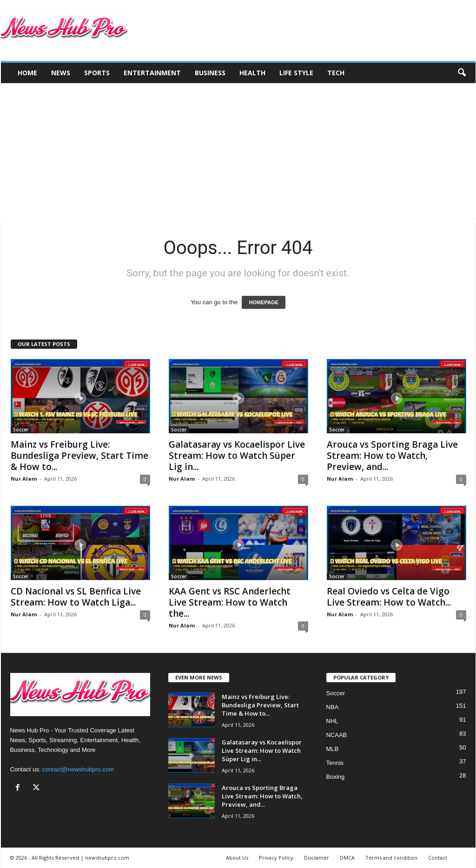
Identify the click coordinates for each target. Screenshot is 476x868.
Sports (97, 73)
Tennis (335, 763)
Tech (336, 73)
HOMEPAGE (263, 302)
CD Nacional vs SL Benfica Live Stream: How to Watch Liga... (76, 597)
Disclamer (317, 858)
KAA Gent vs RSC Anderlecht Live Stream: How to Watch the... (230, 602)
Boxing (336, 777)
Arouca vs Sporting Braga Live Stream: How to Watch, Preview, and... (392, 456)
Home (27, 73)
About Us (237, 858)
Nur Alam (24, 479)
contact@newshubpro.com (78, 769)
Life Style (296, 73)
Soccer (21, 430)
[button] (462, 73)
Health (252, 73)
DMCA (347, 858)
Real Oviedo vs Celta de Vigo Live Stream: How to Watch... (389, 597)
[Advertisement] (238, 153)
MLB (333, 749)
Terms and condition (391, 858)
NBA (333, 707)
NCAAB (337, 735)
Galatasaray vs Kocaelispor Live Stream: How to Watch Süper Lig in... (237, 456)
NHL (332, 721)
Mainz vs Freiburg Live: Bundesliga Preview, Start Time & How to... (79, 456)
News (61, 73)
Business (210, 73)
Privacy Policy (276, 858)
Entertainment (152, 73)
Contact (438, 858)
